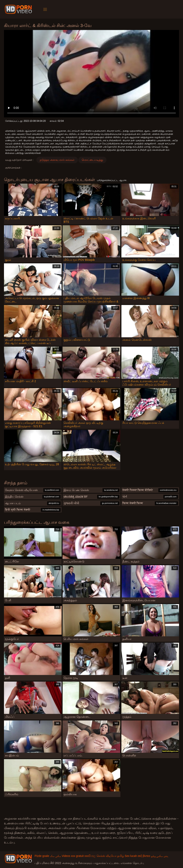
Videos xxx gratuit (73, 856)
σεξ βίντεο (144, 856)
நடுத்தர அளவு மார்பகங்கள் (57, 160)
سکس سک (55, 856)
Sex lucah (131, 856)
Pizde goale (42, 856)
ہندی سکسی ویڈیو (160, 856)
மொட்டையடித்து (92, 160)
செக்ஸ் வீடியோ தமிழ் (110, 856)
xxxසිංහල (90, 856)
